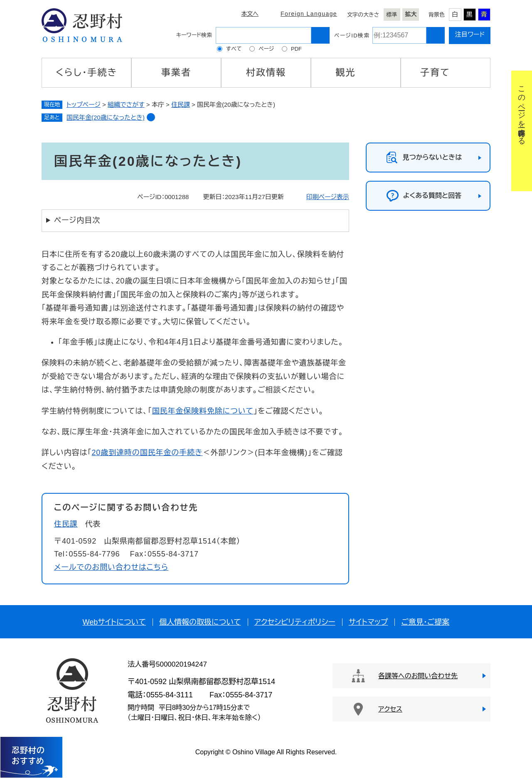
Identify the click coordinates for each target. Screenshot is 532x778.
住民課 (181, 105)
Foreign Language (309, 14)
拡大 (411, 14)
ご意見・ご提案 (425, 622)
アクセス (390, 709)
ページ (266, 49)
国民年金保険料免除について (203, 411)
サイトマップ (368, 622)
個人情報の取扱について (200, 622)
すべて (234, 49)
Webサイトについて (114, 622)
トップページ (84, 105)
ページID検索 (352, 36)
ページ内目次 (77, 220)
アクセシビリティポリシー (295, 622)
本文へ (250, 14)
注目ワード (470, 34)
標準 (392, 15)
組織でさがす (126, 105)
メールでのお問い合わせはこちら (111, 567)
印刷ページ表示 (328, 197)
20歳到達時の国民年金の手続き (147, 453)
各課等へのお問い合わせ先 (418, 676)
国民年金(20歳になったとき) (106, 117)
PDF (296, 49)
